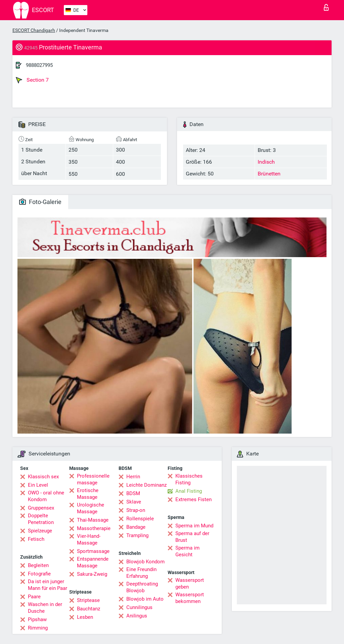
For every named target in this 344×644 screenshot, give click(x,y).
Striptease (88, 600)
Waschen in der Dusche (45, 608)
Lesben (85, 617)
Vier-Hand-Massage (89, 539)
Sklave (134, 502)
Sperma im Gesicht (187, 551)
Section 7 (32, 80)
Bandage (136, 527)
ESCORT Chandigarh (34, 30)
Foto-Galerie (40, 202)
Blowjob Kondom (145, 562)
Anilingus (137, 616)
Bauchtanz (89, 609)
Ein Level (38, 485)
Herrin (133, 477)
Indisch (266, 162)
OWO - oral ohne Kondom (46, 496)
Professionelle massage (93, 479)
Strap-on (136, 510)
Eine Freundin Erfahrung (141, 573)
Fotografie (39, 574)
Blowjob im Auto (145, 599)
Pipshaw (37, 619)
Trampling (137, 535)
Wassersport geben (190, 583)
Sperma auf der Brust (192, 537)
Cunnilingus (139, 607)
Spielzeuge (40, 531)
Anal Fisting (189, 491)
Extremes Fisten (193, 499)
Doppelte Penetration (41, 519)
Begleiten (38, 565)
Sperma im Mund (194, 526)
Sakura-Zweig (92, 574)
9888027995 (39, 65)
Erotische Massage (88, 494)
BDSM (133, 493)
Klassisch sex (43, 477)
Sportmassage (93, 551)
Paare (34, 597)
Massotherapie (94, 528)
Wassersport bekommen (190, 598)
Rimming (38, 628)
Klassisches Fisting (189, 479)
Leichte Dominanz (146, 485)
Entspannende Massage (93, 562)
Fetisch (36, 539)
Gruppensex (41, 508)
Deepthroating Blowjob (142, 587)
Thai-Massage (93, 520)
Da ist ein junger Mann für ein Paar (48, 585)
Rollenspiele (140, 519)
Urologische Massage (91, 508)
